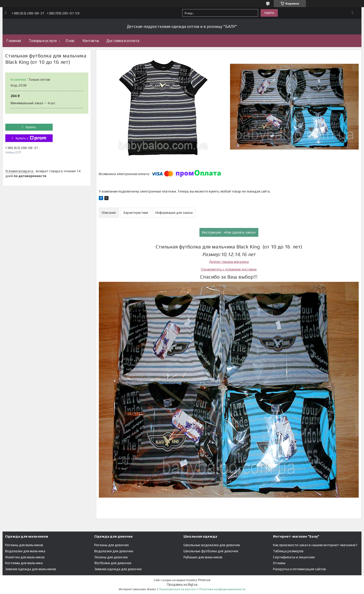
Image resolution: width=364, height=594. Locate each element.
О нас (70, 41)
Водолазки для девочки (114, 551)
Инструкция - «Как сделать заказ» (229, 232)
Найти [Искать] (269, 13)
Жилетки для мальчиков (25, 557)
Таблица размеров (288, 551)
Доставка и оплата (123, 41)
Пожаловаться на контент (178, 589)
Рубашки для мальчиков (203, 557)
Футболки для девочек (113, 563)
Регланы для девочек (112, 545)
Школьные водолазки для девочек (212, 545)
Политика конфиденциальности (222, 589)
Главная (14, 41)
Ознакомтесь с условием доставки (229, 269)
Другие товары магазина (229, 262)
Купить (31, 127)
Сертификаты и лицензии (294, 557)
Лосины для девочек (111, 557)
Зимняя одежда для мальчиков (31, 569)
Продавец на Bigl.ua (182, 585)
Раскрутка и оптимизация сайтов (300, 569)
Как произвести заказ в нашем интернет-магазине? (315, 545)
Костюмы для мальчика (24, 563)
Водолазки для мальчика (25, 551)
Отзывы (279, 563)
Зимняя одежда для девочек (118, 569)
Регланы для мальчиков (24, 545)
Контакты (91, 41)
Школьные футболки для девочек (211, 551)
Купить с (31, 138)
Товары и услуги (43, 41)
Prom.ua (204, 580)
